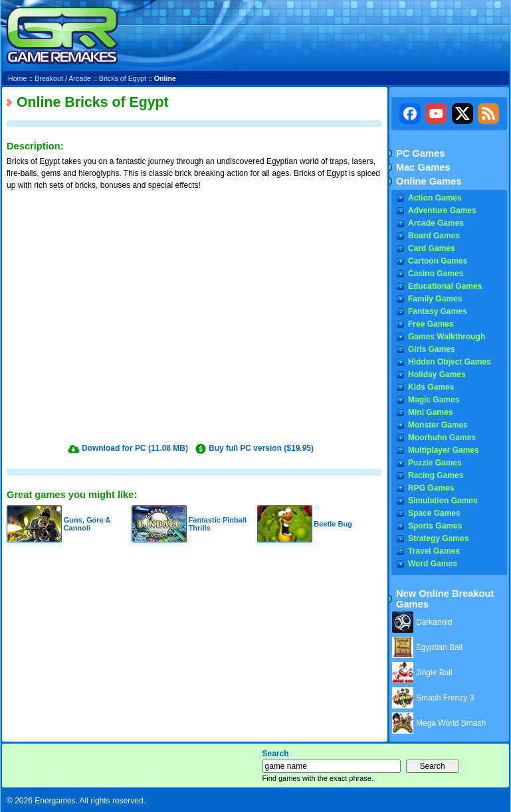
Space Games (434, 513)
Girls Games (432, 349)
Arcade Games (436, 223)
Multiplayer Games (444, 450)
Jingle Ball (434, 673)
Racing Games (436, 475)
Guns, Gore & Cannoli (87, 524)
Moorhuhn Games (442, 438)
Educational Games (445, 286)
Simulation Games (443, 501)
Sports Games (435, 526)
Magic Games (434, 400)
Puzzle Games (435, 463)
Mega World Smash (451, 723)
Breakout (49, 78)
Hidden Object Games (450, 362)
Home (17, 78)
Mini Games (430, 412)
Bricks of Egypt (123, 78)
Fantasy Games (438, 311)
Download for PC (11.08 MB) (135, 448)
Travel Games (434, 551)
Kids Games (431, 387)
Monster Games (438, 425)
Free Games (431, 324)
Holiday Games (437, 374)
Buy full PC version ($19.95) (261, 448)
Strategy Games (438, 538)
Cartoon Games (438, 261)
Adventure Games (442, 210)
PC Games (420, 153)
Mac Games (423, 167)
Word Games (433, 564)
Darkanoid (434, 622)
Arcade (80, 78)
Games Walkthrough (447, 337)
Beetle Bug (333, 524)
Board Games (434, 236)
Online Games (429, 181)
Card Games (432, 248)
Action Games (435, 198)
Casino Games (436, 274)
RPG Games (431, 488)
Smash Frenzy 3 (445, 698)
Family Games (435, 299)
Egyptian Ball (439, 647)
